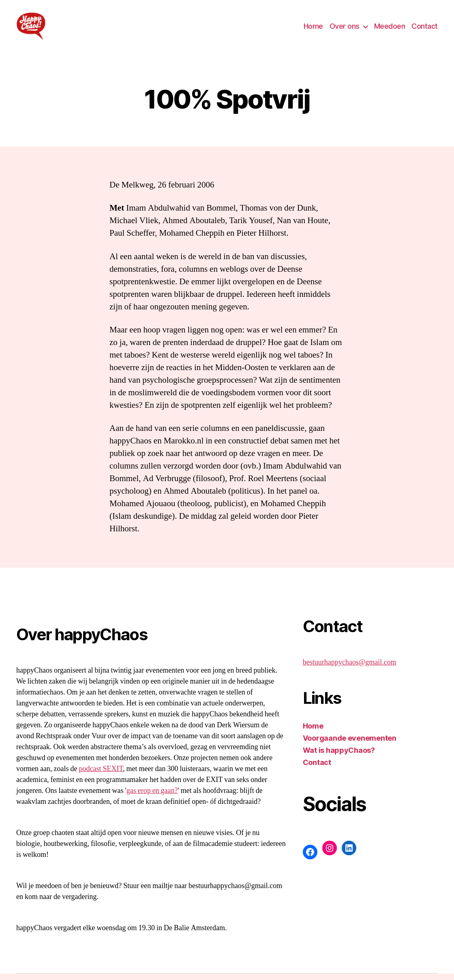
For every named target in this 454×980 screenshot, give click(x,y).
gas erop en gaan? (152, 797)
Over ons (345, 29)
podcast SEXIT (101, 775)
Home (313, 29)
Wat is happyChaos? (339, 757)
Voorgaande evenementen (350, 745)
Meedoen (390, 29)
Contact (425, 29)
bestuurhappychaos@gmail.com (350, 669)
